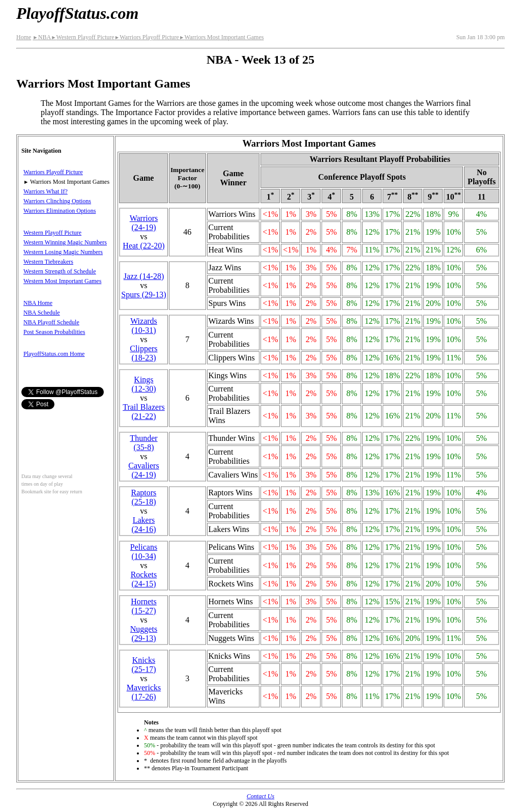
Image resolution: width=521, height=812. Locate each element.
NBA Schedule (42, 313)
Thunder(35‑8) (143, 443)
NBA (42, 37)
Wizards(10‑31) (144, 326)
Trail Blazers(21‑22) (144, 412)
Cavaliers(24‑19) (143, 470)
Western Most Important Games (62, 281)
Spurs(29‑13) (143, 295)
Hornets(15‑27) (144, 606)
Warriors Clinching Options (57, 201)
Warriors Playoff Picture (147, 37)
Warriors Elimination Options (60, 211)
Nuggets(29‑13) (144, 634)
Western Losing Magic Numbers (63, 252)
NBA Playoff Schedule (51, 322)
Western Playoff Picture (83, 37)
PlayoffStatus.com (77, 13)
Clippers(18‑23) (143, 353)
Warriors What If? (46, 191)
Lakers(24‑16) (143, 525)
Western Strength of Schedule (60, 271)
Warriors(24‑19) (144, 223)
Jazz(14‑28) (144, 276)
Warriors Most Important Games (221, 37)
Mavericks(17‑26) (144, 692)
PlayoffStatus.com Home (54, 354)
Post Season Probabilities (54, 332)
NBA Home (38, 303)
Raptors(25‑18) (144, 497)
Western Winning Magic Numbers (65, 242)
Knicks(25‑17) (143, 665)
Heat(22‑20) (143, 246)
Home (24, 37)
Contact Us (260, 796)
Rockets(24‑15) (144, 579)
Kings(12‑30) (143, 384)
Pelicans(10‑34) (144, 552)
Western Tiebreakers (48, 262)
